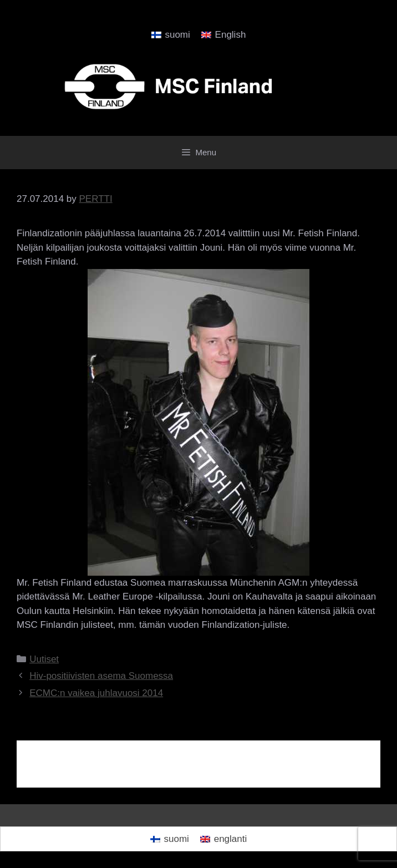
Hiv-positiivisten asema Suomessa (101, 676)
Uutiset (44, 659)
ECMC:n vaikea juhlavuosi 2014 (96, 693)
